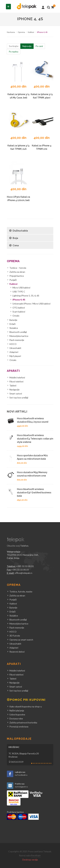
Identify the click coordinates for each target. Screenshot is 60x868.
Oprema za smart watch (21, 640)
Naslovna (11, 32)
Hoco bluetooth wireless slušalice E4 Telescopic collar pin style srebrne (35, 439)
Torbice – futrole (18, 268)
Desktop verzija (30, 860)
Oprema (21, 32)
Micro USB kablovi (21, 288)
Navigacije (14, 390)
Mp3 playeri (15, 356)
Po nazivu (14, 52)
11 (48, 763)
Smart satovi (16, 394)
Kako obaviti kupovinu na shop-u (26, 706)
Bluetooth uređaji (18, 332)
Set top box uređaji (19, 398)
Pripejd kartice (17, 276)
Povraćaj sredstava (19, 727)
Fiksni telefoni (16, 381)
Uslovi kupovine (17, 714)
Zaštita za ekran (17, 272)
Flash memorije (17, 340)
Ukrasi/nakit (15, 348)
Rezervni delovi (17, 652)
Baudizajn (36, 855)
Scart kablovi (19, 312)
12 (49, 763)
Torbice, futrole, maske (21, 592)
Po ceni (39, 46)
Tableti (13, 386)
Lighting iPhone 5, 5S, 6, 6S (26, 296)
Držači (12, 324)
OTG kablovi (19, 308)
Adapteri (14, 352)
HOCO (13, 344)
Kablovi (31, 32)
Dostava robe (16, 718)
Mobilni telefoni (17, 377)
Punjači (13, 280)
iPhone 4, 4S (19, 300)
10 (46, 763)
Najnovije (27, 46)
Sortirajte (14, 46)
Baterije (13, 320)
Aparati (13, 371)
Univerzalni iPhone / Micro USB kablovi (31, 304)
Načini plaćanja (17, 710)
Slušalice (14, 328)
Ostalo (16, 316)
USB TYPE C (19, 292)
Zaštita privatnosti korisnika (23, 723)
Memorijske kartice (19, 336)
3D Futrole (15, 636)
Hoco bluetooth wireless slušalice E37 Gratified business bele (34, 493)
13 (51, 763)
